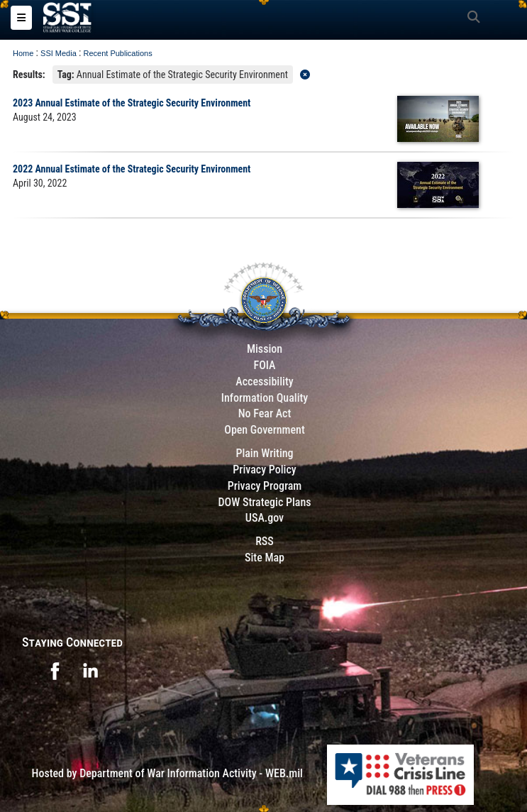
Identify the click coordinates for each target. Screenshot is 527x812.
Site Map (265, 558)
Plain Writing (264, 453)
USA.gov (265, 518)
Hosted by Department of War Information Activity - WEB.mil (167, 773)
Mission (265, 349)
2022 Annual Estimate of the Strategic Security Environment (132, 169)
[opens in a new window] (55, 670)
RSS (265, 541)
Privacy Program (265, 486)
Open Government (265, 430)
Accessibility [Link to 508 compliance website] (264, 382)
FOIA (264, 365)
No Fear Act (265, 413)
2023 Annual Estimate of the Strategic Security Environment (132, 103)
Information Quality (265, 398)
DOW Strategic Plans (264, 502)
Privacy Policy (264, 470)
